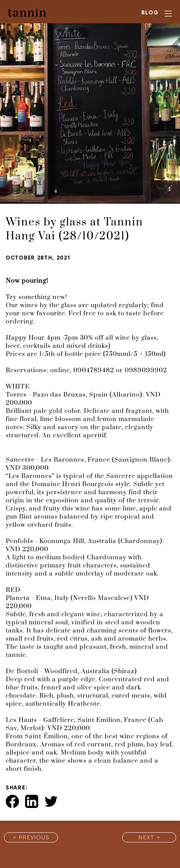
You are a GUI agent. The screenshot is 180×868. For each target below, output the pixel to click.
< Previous (31, 838)
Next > (149, 838)
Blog (150, 13)
